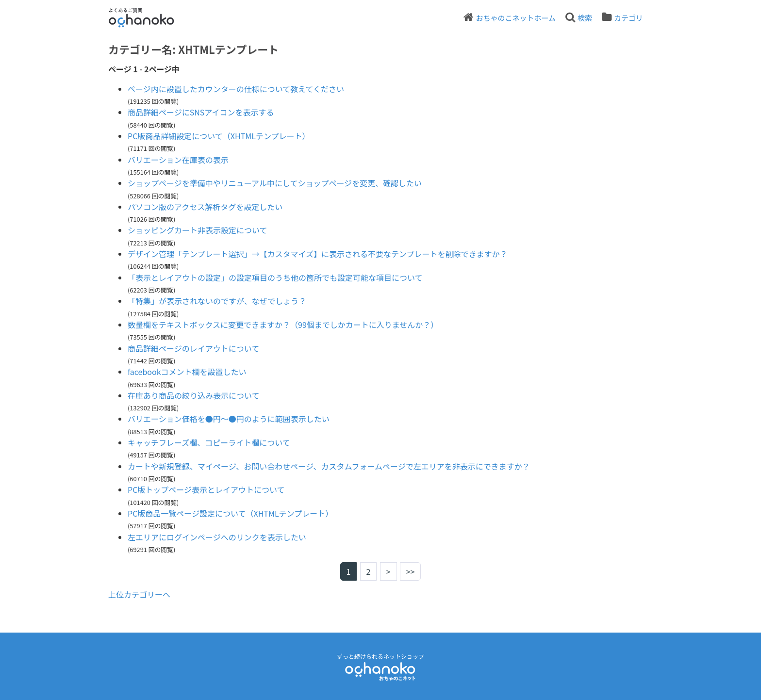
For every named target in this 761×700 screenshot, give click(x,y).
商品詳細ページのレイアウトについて (193, 348)
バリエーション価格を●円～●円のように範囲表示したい (229, 419)
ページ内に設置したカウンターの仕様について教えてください (236, 89)
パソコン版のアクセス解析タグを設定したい (205, 207)
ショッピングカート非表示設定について (198, 230)
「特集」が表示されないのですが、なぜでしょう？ (217, 301)
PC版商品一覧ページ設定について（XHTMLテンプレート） (230, 513)
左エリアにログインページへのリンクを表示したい (217, 537)
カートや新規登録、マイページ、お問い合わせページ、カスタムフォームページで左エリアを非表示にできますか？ (329, 466)
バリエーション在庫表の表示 (178, 160)
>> (411, 571)
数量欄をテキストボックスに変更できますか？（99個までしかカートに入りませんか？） (283, 325)
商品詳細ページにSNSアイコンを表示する (201, 112)
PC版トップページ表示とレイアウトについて (206, 489)
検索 (585, 18)
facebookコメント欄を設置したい (187, 372)
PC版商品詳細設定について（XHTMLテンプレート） (219, 136)
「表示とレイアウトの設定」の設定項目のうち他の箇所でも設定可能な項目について (275, 277)
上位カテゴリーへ (139, 594)
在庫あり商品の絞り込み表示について (194, 395)
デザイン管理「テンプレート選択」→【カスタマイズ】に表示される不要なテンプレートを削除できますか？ (318, 254)
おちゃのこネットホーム (516, 18)
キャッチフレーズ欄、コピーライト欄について (209, 442)
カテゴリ (629, 18)
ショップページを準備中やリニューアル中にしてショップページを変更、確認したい (275, 183)
